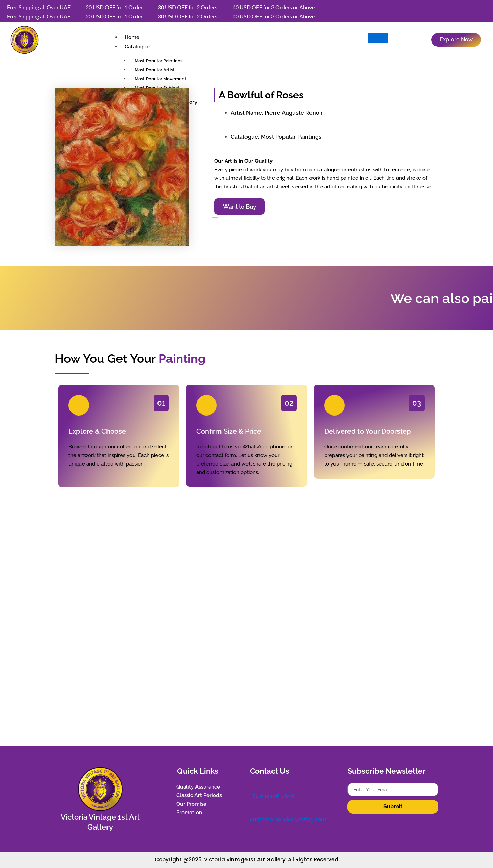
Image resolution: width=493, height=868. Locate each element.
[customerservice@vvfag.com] (253, 810)
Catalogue (137, 47)
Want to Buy (239, 207)
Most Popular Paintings (291, 137)
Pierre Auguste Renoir (294, 113)
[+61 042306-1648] (253, 786)
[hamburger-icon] (378, 38)
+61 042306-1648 (272, 796)
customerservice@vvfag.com (288, 820)
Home (132, 37)
